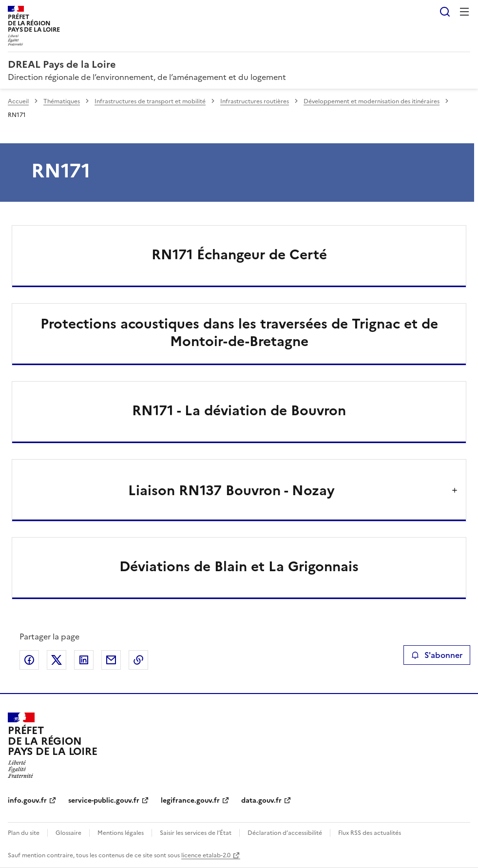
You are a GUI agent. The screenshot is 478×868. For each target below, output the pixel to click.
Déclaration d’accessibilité (285, 833)
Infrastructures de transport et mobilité (150, 101)
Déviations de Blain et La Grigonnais (239, 566)
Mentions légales (121, 833)
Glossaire (68, 833)
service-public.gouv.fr (104, 800)
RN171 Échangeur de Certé (239, 254)
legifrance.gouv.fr (190, 800)
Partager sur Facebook (29, 660)
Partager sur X (57, 660)
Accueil (18, 101)
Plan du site (24, 833)
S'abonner (437, 655)
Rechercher (445, 12)
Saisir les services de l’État (196, 833)
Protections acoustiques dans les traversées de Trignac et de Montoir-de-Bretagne (239, 332)
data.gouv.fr (261, 800)
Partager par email (111, 660)
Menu (464, 12)
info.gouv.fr (27, 800)
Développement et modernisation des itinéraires (372, 101)
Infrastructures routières (255, 101)
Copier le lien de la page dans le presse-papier (138, 660)
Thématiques (62, 101)
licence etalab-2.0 (206, 855)
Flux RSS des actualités (370, 833)
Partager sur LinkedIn (84, 660)
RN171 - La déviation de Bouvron (239, 410)
